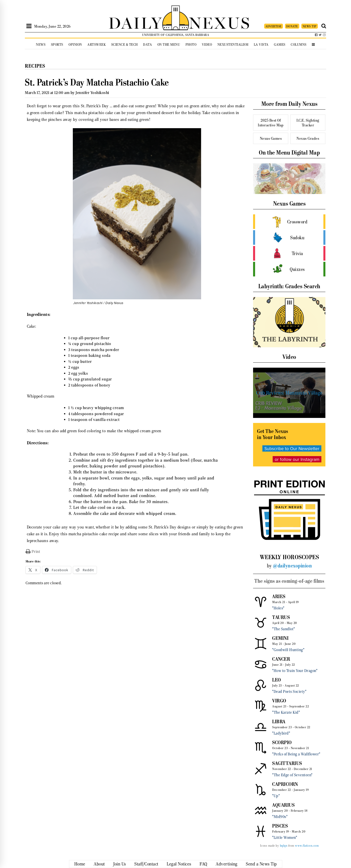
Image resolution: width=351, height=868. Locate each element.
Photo (191, 45)
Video (207, 45)
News (41, 45)
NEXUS (220, 22)
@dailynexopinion (292, 566)
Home (80, 864)
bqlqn (284, 846)
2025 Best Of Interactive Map (271, 123)
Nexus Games (271, 138)
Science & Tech (125, 45)
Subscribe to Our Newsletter (292, 448)
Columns (299, 45)
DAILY (135, 22)
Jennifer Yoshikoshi (92, 93)
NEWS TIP (310, 26)
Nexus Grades (308, 138)
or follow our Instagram (297, 459)
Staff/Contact (146, 864)
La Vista (261, 45)
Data (148, 45)
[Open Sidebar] (29, 26)
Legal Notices (179, 864)
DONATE (292, 26)
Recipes (35, 66)
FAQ (203, 864)
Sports (57, 45)
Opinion (75, 45)
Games (280, 45)
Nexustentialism (233, 45)
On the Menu (169, 45)
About (99, 864)
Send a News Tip (261, 864)
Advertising (227, 864)
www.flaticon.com (307, 846)
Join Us (120, 864)
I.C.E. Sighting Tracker (308, 123)
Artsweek (97, 45)
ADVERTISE (274, 26)
